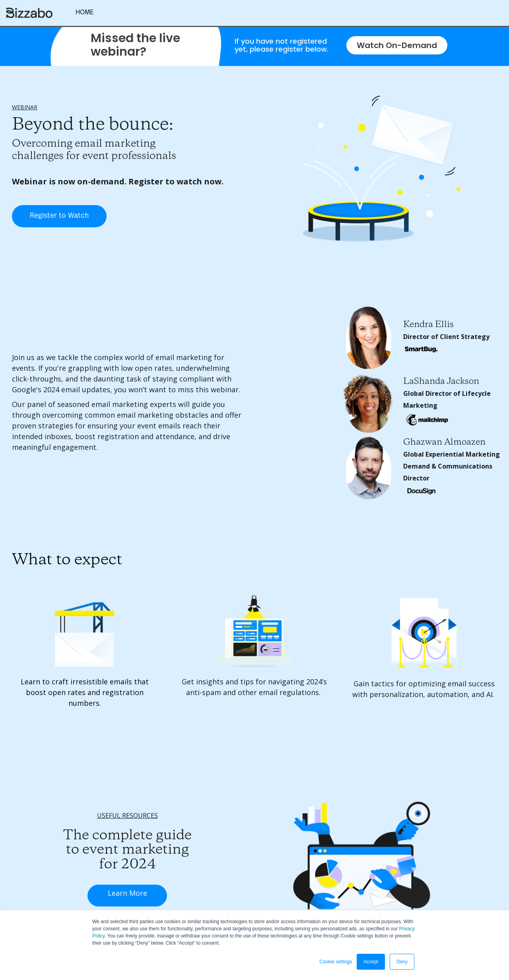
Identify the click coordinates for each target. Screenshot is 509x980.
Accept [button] (371, 962)
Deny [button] (402, 962)
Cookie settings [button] (336, 962)
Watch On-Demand (397, 45)
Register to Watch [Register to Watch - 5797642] (59, 216)
